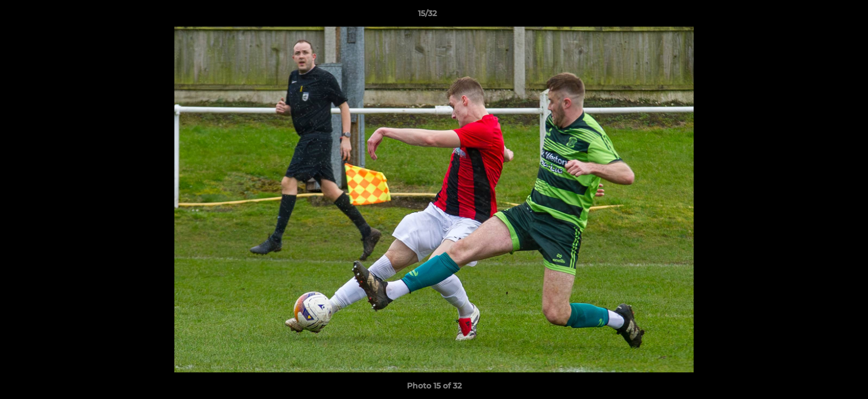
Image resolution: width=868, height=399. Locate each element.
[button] (821, 16)
